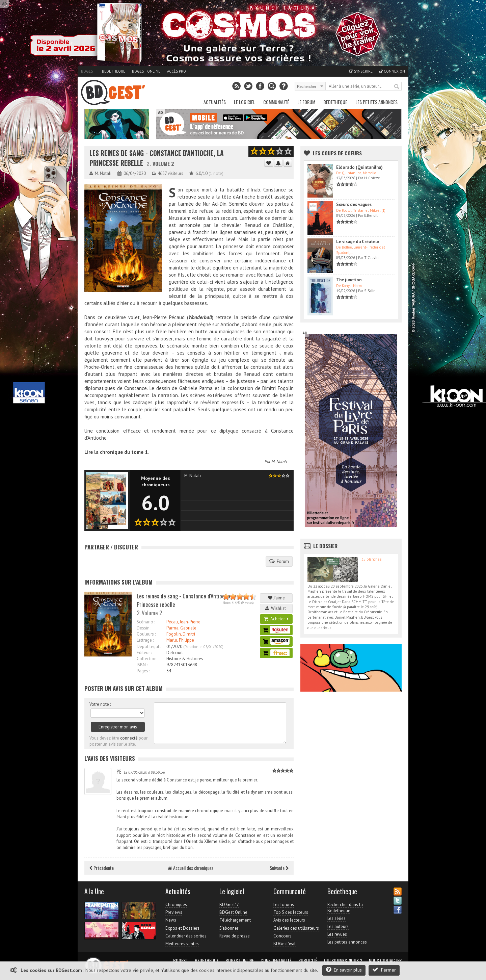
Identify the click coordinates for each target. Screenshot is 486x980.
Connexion (392, 71)
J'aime (276, 598)
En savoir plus (344, 970)
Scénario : (146, 622)
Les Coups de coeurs (337, 153)
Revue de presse (235, 936)
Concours (282, 936)
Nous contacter (385, 960)
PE (119, 771)
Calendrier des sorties (186, 936)
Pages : (143, 671)
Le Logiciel (245, 102)
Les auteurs (338, 926)
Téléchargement (235, 920)
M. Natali (279, 462)
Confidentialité (276, 960)
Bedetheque (114, 71)
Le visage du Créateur (358, 242)
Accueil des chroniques (191, 868)
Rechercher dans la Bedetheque (345, 908)
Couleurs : (146, 634)
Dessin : (144, 628)
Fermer (384, 970)
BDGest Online (146, 71)
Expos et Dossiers (182, 928)
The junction (349, 280)
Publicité (308, 960)
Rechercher (397, 87)
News (171, 920)
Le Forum (306, 102)
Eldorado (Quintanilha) (359, 167)
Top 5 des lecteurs (291, 912)
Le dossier (325, 546)
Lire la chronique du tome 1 (116, 452)
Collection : (147, 659)
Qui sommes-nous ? (343, 960)
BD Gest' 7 (229, 905)
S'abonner (229, 928)
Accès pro (177, 71)
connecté (129, 738)
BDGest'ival (285, 944)
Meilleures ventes (182, 944)
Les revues (337, 934)
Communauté (276, 102)
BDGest (88, 71)
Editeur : (144, 653)
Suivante (279, 868)
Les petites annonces (376, 102)
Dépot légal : (149, 647)
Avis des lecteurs (289, 920)
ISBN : (142, 665)
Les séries (336, 918)
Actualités (215, 102)
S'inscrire (361, 71)
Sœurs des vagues (354, 204)
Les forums (284, 905)
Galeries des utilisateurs (296, 928)
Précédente (102, 868)
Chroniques (176, 905)
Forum (279, 561)
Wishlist (276, 608)
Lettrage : (145, 640)
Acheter (276, 619)
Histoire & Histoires (185, 659)
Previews (174, 912)
